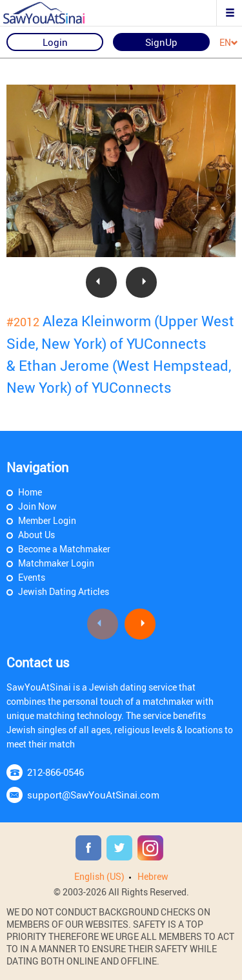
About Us (36, 535)
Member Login (47, 520)
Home (30, 492)
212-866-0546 (55, 772)
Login (55, 42)
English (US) (99, 876)
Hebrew (153, 876)
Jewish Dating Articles (64, 591)
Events (32, 577)
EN (229, 43)
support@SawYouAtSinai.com (93, 795)
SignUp (161, 42)
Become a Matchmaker (64, 549)
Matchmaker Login (56, 563)
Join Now (37, 506)
